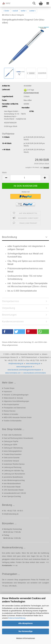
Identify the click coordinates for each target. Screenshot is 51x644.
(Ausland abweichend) (31, 93)
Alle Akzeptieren (26, 623)
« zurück (15, 11)
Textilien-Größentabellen (13, 421)
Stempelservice (10, 301)
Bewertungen (9, 315)
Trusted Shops (9, 388)
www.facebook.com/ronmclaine (34, 373)
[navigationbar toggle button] (48, 3)
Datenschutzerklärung (17, 618)
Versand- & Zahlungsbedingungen (16, 395)
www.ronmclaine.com (13, 373)
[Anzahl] (26, 178)
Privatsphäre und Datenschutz (15, 408)
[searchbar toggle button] (34, 3)
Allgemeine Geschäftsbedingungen (16, 401)
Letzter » (33, 11)
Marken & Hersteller (11, 414)
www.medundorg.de (33, 364)
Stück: (4, 173)
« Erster (6, 11)
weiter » (24, 11)
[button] (6, 178)
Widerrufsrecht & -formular (13, 398)
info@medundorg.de (16, 364)
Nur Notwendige (26, 631)
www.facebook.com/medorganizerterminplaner (24, 370)
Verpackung (8, 308)
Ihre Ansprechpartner (11, 405)
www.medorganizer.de (24, 367)
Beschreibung (9, 237)
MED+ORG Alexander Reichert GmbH (18, 417)
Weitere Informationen (26, 638)
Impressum (8, 392)
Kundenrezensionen (13, 321)
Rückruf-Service (10, 411)
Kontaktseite (7, 565)
